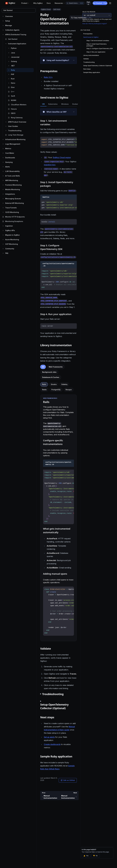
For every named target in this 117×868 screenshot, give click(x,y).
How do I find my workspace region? (95, 24)
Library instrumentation (91, 55)
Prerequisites (88, 34)
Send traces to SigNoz (91, 37)
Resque (69, 390)
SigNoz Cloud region (62, 157)
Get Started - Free (100, 3)
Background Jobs (49, 372)
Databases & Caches (51, 377)
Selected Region (89, 12)
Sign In (88, 3)
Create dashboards (52, 744)
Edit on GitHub (68, 780)
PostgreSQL (56, 390)
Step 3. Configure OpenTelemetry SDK (100, 49)
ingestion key (50, 165)
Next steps (87, 69)
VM (43, 104)
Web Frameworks (56, 367)
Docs (49, 3)
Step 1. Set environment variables (98, 41)
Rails (44, 384)
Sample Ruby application (92, 72)
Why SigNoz (38, 3)
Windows (65, 104)
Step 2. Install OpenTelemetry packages (97, 45)
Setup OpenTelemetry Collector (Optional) (98, 66)
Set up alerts (49, 737)
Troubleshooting (89, 62)
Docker (75, 104)
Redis (44, 390)
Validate (86, 59)
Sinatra (54, 384)
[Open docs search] (75, 3)
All (43, 367)
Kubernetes (53, 104)
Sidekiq (64, 384)
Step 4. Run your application (96, 52)
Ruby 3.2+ (48, 77)
